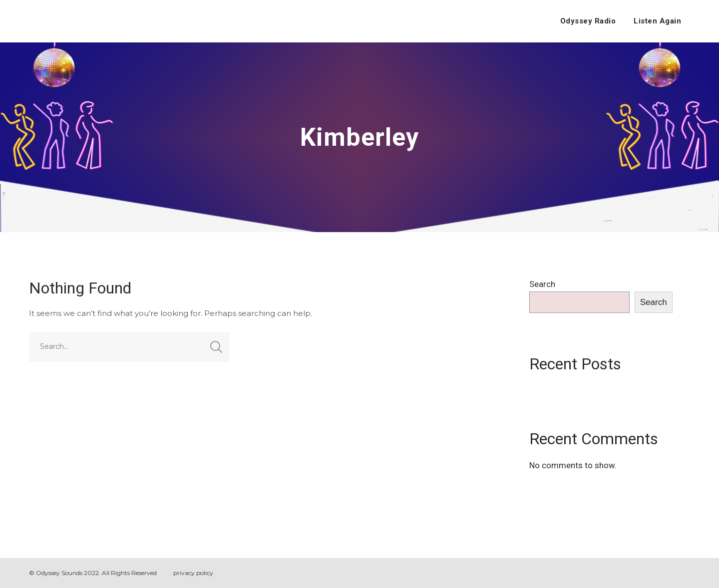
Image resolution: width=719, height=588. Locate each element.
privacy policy (193, 573)
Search (542, 284)
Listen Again (657, 21)
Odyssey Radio (588, 21)
